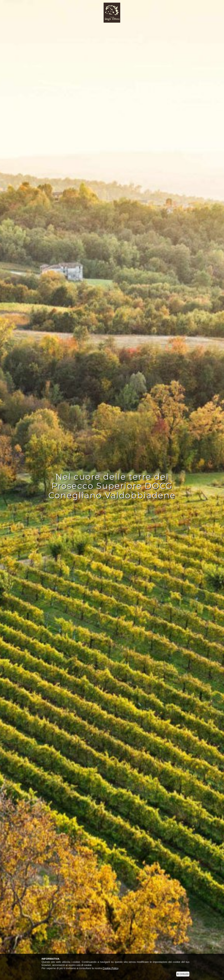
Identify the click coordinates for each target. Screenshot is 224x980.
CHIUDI (183, 974)
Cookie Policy (110, 968)
